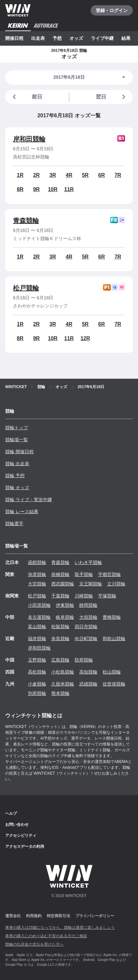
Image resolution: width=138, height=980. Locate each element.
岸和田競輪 (29, 139)
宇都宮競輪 (109, 574)
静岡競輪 (88, 605)
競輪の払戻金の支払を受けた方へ (34, 944)
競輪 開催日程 (19, 452)
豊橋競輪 (112, 617)
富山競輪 (37, 627)
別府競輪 (37, 693)
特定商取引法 (58, 916)
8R (20, 189)
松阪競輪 (60, 627)
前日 (26, 97)
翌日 (112, 97)
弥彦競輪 (37, 574)
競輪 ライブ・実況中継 (29, 500)
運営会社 (13, 916)
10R (53, 189)
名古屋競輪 (39, 617)
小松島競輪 (63, 672)
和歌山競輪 (114, 639)
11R (69, 189)
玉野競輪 (37, 660)
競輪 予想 (15, 476)
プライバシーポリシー (95, 916)
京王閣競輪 (91, 584)
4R (69, 175)
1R (20, 175)
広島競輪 (60, 660)
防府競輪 (84, 660)
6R (102, 175)
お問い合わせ (17, 824)
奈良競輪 (60, 639)
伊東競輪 (65, 605)
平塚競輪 (107, 596)
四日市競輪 (86, 627)
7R (118, 175)
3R (53, 175)
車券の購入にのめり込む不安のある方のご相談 (46, 936)
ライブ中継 (102, 38)
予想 (57, 38)
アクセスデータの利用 (25, 847)
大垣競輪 (88, 617)
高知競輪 (88, 672)
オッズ (76, 38)
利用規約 (34, 916)
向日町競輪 (86, 639)
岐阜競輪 (65, 617)
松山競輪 (112, 672)
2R (36, 175)
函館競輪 (37, 562)
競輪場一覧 (17, 440)
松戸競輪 (26, 288)
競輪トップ (17, 428)
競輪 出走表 (17, 464)
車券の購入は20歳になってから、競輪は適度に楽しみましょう (60, 928)
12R (85, 338)
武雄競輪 (88, 684)
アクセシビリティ (21, 836)
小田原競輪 (39, 605)
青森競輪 (26, 221)
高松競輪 (37, 672)
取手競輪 (84, 574)
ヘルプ (11, 813)
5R (85, 175)
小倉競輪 (37, 684)
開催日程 (14, 38)
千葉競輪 (60, 596)
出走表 (38, 38)
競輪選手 (14, 524)
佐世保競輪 (114, 684)
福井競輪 (37, 639)
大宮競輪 (37, 584)
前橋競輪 (60, 574)
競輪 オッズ (17, 488)
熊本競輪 (60, 693)
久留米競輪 (63, 684)
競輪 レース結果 (22, 512)
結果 (126, 38)
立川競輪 (116, 584)
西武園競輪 (63, 584)
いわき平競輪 (88, 562)
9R (36, 189)
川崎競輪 (84, 596)
